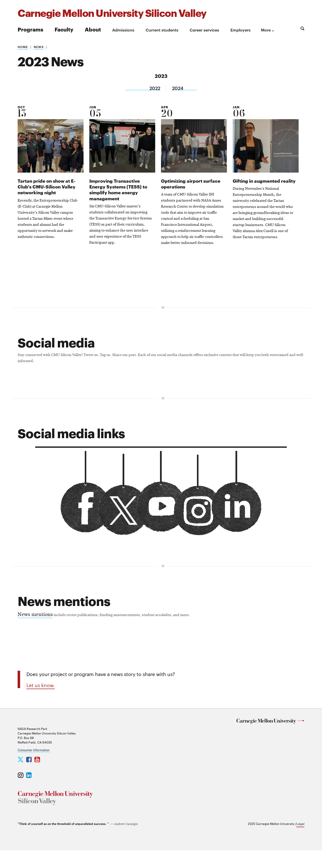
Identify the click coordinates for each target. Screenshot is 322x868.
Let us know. (41, 695)
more (266, 30)
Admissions (123, 30)
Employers (240, 30)
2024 (178, 88)
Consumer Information (34, 767)
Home (23, 47)
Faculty (64, 29)
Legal (300, 841)
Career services (204, 30)
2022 (154, 88)
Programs (30, 29)
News (39, 47)
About (93, 29)
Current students (162, 30)
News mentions (35, 623)
